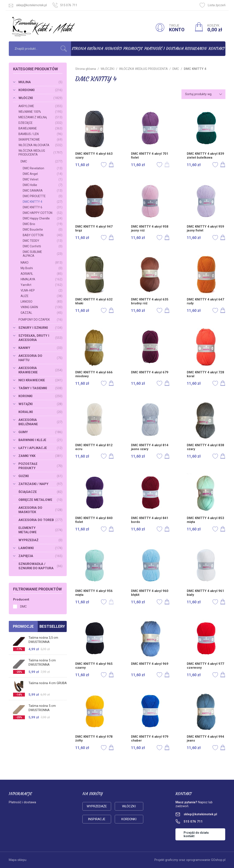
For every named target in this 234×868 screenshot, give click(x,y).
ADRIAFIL (42, 274)
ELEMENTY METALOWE (40, 530)
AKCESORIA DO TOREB (40, 520)
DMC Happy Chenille (43, 218)
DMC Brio (43, 224)
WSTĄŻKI (40, 404)
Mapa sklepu (18, 860)
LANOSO (42, 302)
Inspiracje (97, 819)
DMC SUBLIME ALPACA (43, 254)
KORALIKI (40, 412)
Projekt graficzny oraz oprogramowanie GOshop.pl (190, 860)
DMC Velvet (43, 179)
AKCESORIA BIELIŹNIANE (40, 422)
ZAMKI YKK (40, 456)
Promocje (133, 49)
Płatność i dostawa (164, 49)
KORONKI (40, 396)
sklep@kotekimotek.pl (31, 5)
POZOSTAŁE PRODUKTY (40, 466)
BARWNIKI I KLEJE (40, 440)
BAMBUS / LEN (40, 134)
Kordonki (129, 819)
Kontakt (217, 49)
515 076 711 (69, 5)
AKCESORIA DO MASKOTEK (40, 510)
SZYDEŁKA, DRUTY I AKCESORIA (40, 338)
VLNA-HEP (42, 290)
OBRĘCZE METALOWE (40, 500)
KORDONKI (40, 90)
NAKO (42, 263)
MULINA (40, 82)
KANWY (40, 348)
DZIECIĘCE (40, 123)
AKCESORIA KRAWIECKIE (40, 370)
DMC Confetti (43, 246)
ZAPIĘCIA (40, 556)
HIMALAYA (42, 279)
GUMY (40, 432)
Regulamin (196, 49)
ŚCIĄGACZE (40, 492)
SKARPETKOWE (40, 140)
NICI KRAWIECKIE (40, 380)
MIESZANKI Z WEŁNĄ (40, 117)
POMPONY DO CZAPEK (40, 320)
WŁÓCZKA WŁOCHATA (40, 145)
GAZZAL (42, 313)
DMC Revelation (43, 168)
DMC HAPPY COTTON (43, 213)
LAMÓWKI (40, 548)
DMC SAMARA (43, 191)
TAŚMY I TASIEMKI (40, 388)
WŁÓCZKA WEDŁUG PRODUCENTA (40, 153)
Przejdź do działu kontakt (196, 834)
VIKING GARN (42, 307)
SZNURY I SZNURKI (40, 328)
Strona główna (87, 49)
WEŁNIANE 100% (40, 112)
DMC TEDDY (43, 241)
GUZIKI (40, 476)
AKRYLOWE (40, 106)
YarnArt (42, 285)
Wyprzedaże (97, 806)
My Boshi (42, 268)
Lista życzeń (213, 5)
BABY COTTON (43, 235)
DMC (42, 161)
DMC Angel (43, 174)
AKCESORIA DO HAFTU (40, 358)
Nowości (113, 49)
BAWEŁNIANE (40, 128)
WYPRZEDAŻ (40, 540)
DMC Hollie (43, 185)
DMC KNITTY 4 (43, 202)
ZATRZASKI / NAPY (40, 484)
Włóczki (129, 806)
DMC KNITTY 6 (43, 207)
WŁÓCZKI (40, 98)
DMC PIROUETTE (43, 196)
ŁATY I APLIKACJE (40, 448)
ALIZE (42, 296)
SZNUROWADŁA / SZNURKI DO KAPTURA (40, 566)
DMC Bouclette (43, 230)
